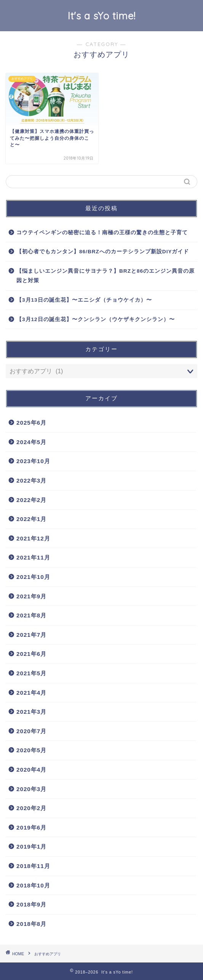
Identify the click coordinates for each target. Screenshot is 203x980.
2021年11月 (33, 557)
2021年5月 (31, 673)
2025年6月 (31, 423)
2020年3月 (31, 789)
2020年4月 (31, 770)
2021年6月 (31, 654)
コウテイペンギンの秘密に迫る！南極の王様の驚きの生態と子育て (102, 233)
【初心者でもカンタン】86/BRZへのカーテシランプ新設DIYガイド (103, 252)
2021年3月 (31, 712)
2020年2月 (31, 808)
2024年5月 (31, 442)
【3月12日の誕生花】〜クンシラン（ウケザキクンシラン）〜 (96, 319)
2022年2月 (31, 500)
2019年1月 (31, 847)
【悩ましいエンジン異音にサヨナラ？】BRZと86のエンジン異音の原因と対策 (105, 276)
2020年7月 (31, 731)
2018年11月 (33, 866)
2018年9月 (31, 904)
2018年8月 (31, 924)
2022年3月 (31, 480)
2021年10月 (33, 577)
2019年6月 (31, 827)
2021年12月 (33, 538)
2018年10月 (33, 885)
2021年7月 (31, 635)
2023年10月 (33, 461)
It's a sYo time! (102, 16)
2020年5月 (31, 750)
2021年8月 (31, 615)
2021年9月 (31, 596)
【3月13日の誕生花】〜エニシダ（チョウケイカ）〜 (84, 300)
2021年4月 (31, 693)
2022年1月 (31, 519)
